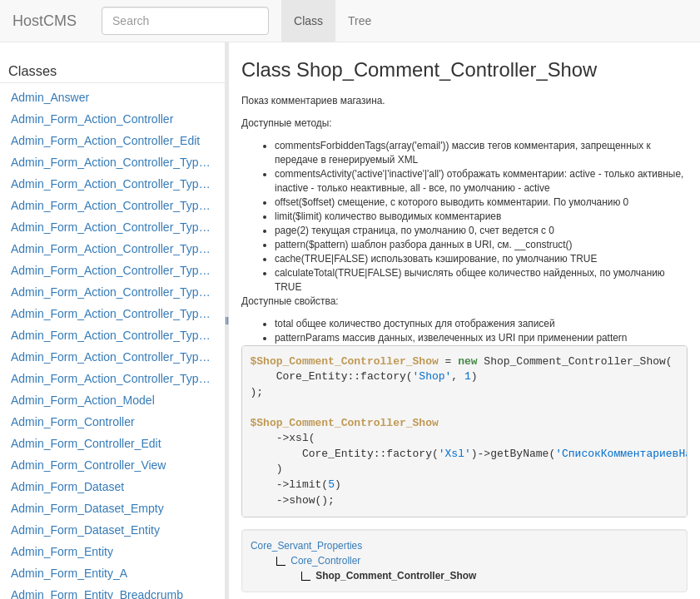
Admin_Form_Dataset (67, 487)
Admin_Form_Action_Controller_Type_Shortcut (114, 379)
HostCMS (45, 21)
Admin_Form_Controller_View (88, 465)
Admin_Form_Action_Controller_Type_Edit (114, 227)
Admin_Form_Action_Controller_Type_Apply (114, 162)
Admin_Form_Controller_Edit (86, 443)
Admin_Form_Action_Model (83, 400)
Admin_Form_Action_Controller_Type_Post (114, 335)
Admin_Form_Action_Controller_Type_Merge (114, 292)
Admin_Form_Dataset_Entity (85, 530)
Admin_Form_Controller (73, 422)
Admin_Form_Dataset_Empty (87, 508)
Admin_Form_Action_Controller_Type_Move (114, 314)
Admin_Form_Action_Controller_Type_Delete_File (114, 205)
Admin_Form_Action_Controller (92, 119)
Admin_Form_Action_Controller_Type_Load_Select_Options (114, 270)
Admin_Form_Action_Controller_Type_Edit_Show (114, 249)
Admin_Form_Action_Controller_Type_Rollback (114, 357)
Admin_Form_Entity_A (69, 573)
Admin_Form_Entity (62, 552)
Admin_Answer (50, 97)
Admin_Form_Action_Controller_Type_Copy (114, 184)
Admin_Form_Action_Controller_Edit (105, 141)
